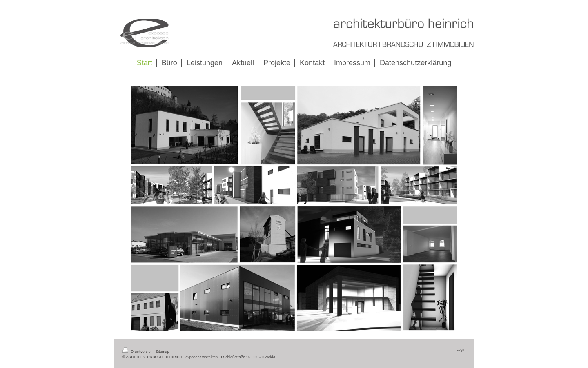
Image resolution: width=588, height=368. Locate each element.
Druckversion (138, 352)
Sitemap (162, 352)
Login (461, 350)
